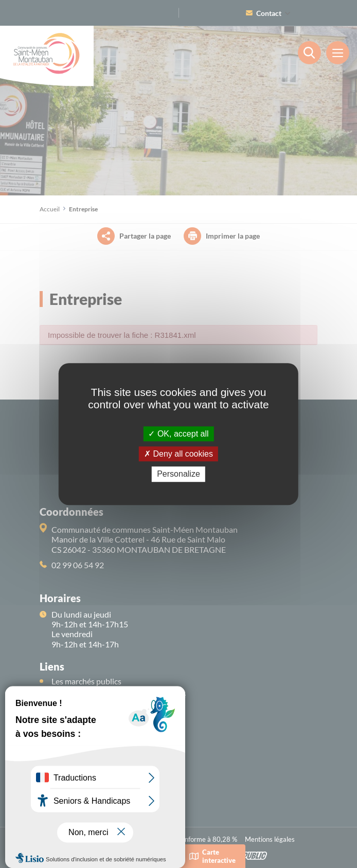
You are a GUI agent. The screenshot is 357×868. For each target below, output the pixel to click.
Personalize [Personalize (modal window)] (178, 474)
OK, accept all (178, 434)
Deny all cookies (178, 454)
